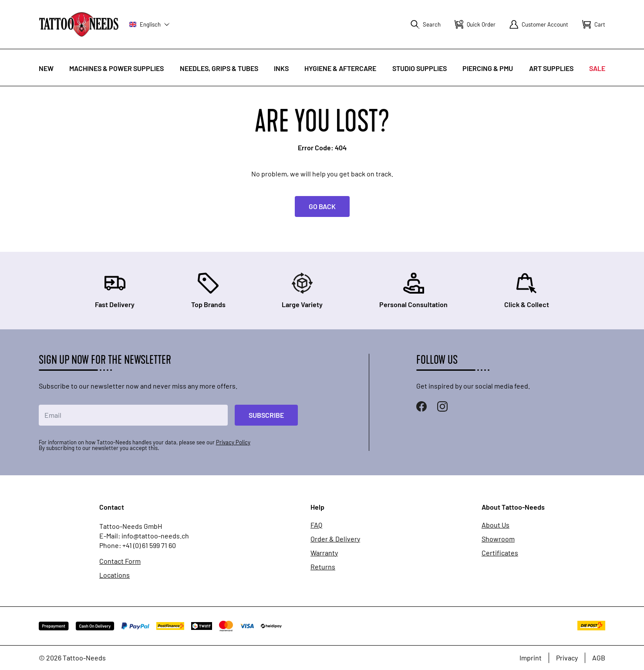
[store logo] (79, 24)
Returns (323, 567)
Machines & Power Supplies (116, 68)
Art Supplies (551, 68)
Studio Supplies (420, 68)
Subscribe (266, 415)
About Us (496, 525)
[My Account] (539, 24)
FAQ (316, 525)
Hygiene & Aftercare (340, 68)
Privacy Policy (233, 442)
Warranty (324, 553)
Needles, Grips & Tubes (219, 68)
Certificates (500, 553)
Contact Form (120, 561)
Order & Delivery (335, 539)
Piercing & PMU (488, 68)
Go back (322, 206)
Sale (597, 68)
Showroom (498, 539)
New (46, 68)
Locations (115, 575)
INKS (281, 68)
